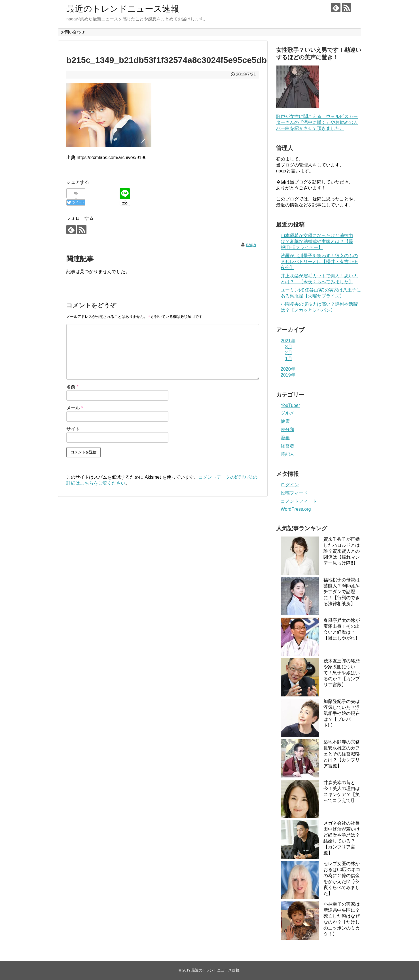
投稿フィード (294, 493)
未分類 (287, 429)
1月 (289, 359)
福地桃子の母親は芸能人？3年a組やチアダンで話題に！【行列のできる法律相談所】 (342, 592)
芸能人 (287, 454)
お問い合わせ (73, 32)
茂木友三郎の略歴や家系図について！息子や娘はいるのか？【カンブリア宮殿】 (342, 673)
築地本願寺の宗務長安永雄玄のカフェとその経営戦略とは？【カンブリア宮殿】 (342, 754)
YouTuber (290, 405)
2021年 (288, 341)
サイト (73, 429)
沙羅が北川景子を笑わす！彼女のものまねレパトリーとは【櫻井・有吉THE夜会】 (319, 262)
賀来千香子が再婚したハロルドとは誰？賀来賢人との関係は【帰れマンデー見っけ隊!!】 (342, 551)
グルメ (287, 413)
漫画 (285, 438)
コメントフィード (299, 501)
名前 (72, 387)
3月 (289, 347)
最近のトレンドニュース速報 (123, 9)
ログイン (290, 485)
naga (251, 245)
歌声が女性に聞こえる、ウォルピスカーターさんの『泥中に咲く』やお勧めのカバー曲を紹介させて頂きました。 (317, 122)
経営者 (287, 446)
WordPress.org (296, 509)
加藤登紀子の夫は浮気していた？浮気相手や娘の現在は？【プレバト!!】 (342, 713)
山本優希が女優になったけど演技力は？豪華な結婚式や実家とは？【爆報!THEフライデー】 (317, 241)
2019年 (288, 375)
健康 (285, 421)
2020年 (288, 369)
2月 (289, 353)
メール (75, 408)
